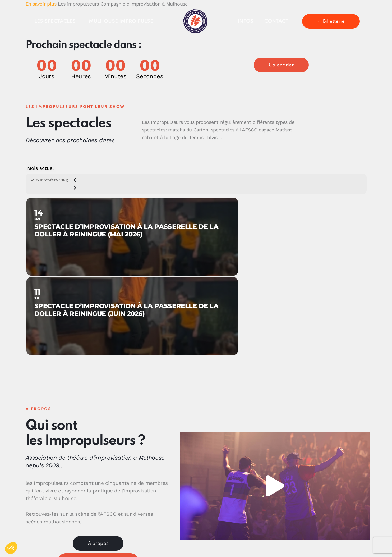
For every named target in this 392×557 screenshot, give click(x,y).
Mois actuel (41, 168)
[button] (275, 407)
